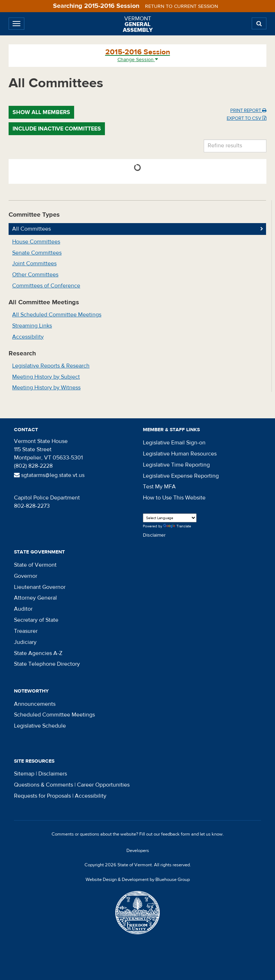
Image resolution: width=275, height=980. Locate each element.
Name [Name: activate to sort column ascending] (145, 159)
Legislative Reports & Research (51, 366)
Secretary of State (36, 620)
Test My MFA (159, 487)
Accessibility (28, 337)
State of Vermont (35, 565)
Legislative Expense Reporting (181, 476)
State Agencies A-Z (38, 653)
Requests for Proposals (42, 796)
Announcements (35, 704)
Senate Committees (37, 253)
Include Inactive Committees (57, 129)
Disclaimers (53, 774)
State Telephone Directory (47, 664)
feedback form (176, 834)
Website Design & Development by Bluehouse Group (138, 880)
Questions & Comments (44, 785)
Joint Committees (34, 264)
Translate (177, 526)
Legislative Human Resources (180, 454)
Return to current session (182, 6)
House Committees (36, 242)
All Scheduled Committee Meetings (57, 315)
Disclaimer (154, 535)
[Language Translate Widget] (170, 518)
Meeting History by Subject (46, 377)
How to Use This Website (174, 498)
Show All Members (41, 112)
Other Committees (35, 275)
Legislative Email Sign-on (174, 443)
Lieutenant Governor (40, 587)
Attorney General (35, 598)
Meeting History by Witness (46, 388)
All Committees (32, 229)
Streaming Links (32, 326)
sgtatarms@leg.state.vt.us (49, 475)
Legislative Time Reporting (176, 465)
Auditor (23, 609)
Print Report (248, 110)
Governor (26, 576)
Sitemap (24, 774)
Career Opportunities (103, 785)
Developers (138, 851)
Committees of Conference (46, 286)
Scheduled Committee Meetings (54, 715)
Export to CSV (247, 118)
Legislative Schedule (40, 726)
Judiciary (25, 642)
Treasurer (26, 631)
